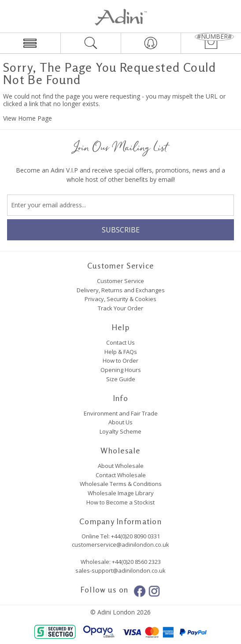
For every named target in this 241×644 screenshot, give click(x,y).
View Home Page (28, 118)
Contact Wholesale (121, 475)
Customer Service (120, 281)
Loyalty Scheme (120, 431)
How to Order (120, 361)
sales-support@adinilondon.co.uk (120, 570)
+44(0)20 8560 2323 (136, 562)
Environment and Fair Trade (121, 413)
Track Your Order (120, 308)
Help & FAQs (121, 352)
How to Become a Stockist (120, 502)
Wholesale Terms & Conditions (121, 484)
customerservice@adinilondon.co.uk (120, 545)
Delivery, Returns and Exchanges (121, 290)
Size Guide (121, 379)
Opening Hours (121, 370)
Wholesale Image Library (121, 493)
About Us (120, 422)
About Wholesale (121, 466)
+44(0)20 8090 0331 (135, 536)
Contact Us (120, 342)
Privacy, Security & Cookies (120, 299)
